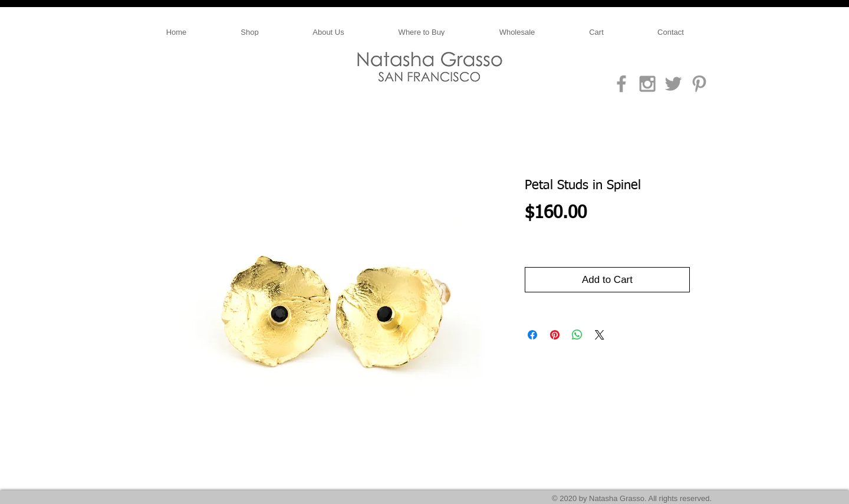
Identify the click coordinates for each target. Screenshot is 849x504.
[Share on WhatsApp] (577, 335)
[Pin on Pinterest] (555, 335)
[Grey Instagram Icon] (647, 84)
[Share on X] (600, 335)
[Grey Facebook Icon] (621, 84)
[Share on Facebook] (532, 335)
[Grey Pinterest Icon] (699, 84)
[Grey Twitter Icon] (673, 84)
